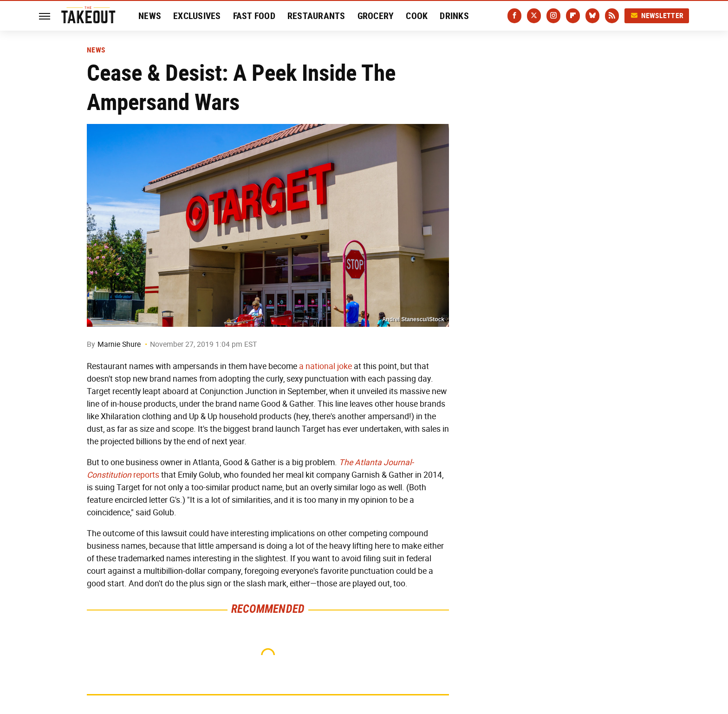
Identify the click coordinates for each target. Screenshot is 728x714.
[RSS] (612, 16)
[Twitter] (534, 16)
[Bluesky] (592, 16)
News (150, 16)
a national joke (325, 366)
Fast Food (254, 16)
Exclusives (197, 16)
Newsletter (657, 16)
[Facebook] (514, 16)
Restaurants (316, 16)
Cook (417, 16)
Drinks (454, 16)
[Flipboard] (573, 16)
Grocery (376, 16)
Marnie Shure (119, 344)
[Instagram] (553, 16)
